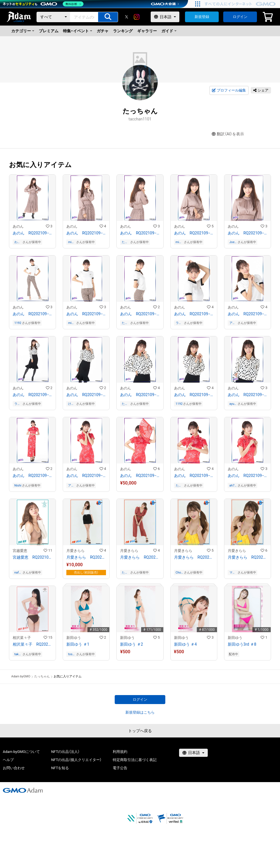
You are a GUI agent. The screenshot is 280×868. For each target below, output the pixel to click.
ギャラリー (147, 31)
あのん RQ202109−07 (86, 314)
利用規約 (120, 752)
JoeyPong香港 (233, 242)
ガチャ (103, 31)
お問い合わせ (14, 768)
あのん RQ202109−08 (140, 314)
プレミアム (49, 31)
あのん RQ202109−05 (248, 233)
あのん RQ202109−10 (248, 314)
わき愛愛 (17, 242)
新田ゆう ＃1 (78, 644)
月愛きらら (75, 551)
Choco (179, 573)
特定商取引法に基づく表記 (135, 760)
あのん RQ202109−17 (86, 476)
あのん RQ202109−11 (32, 395)
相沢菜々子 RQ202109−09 (32, 644)
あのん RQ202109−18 (140, 476)
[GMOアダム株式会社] (23, 790)
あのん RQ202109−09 (194, 314)
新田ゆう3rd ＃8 (242, 644)
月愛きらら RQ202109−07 (140, 557)
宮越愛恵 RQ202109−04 (32, 557)
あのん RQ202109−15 (248, 395)
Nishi (18, 486)
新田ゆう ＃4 (185, 644)
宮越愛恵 (20, 551)
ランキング (123, 31)
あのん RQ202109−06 (32, 314)
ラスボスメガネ (179, 323)
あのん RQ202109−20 (248, 476)
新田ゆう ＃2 (131, 644)
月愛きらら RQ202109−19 (194, 557)
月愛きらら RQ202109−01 (86, 557)
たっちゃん (125, 242)
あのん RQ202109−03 (140, 233)
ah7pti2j (233, 486)
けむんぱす (71, 404)
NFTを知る (60, 768)
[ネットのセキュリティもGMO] (43, 4)
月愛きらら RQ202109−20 (248, 557)
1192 (18, 323)
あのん (18, 226)
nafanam (17, 573)
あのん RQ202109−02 (86, 233)
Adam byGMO (21, 676)
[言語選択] (165, 17)
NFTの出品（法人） (65, 752)
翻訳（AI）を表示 (228, 134)
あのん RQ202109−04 (194, 233)
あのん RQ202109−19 (194, 476)
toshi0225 (72, 654)
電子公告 (120, 768)
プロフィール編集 (229, 90)
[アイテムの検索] (108, 17)
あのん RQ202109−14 (194, 395)
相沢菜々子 (22, 638)
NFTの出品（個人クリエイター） (76, 760)
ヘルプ (8, 760)
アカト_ (232, 323)
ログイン (240, 17)
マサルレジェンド (232, 573)
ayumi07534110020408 (233, 404)
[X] (127, 17)
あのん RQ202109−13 (140, 395)
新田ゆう (74, 638)
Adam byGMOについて (21, 752)
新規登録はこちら (140, 712)
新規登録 (202, 17)
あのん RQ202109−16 (32, 476)
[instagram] (137, 17)
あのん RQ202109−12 (86, 395)
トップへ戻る (140, 731)
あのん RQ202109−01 (32, 233)
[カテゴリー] (53, 17)
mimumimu (71, 242)
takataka (18, 654)
